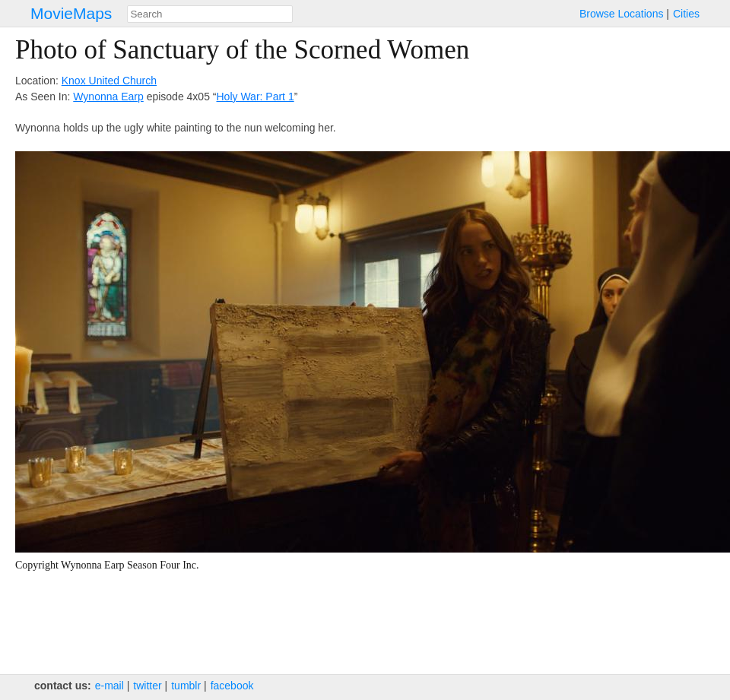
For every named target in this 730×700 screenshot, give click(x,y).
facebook (232, 686)
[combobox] (210, 14)
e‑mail (109, 686)
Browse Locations (622, 14)
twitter (147, 686)
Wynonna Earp (108, 97)
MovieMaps (71, 13)
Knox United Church (109, 81)
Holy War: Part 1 (255, 97)
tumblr (186, 686)
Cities (686, 14)
